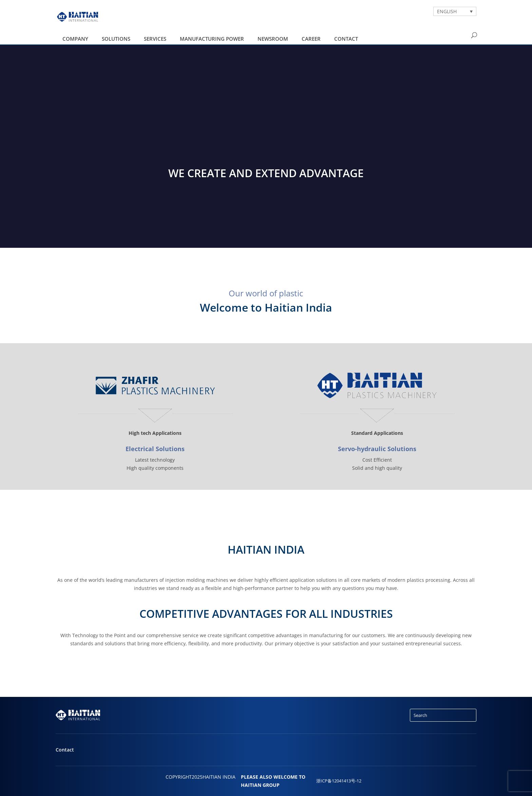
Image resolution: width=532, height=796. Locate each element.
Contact (346, 39)
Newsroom (273, 39)
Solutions (116, 39)
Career (311, 39)
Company (75, 39)
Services (155, 39)
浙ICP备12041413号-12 (339, 781)
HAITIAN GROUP (260, 785)
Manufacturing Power (212, 39)
